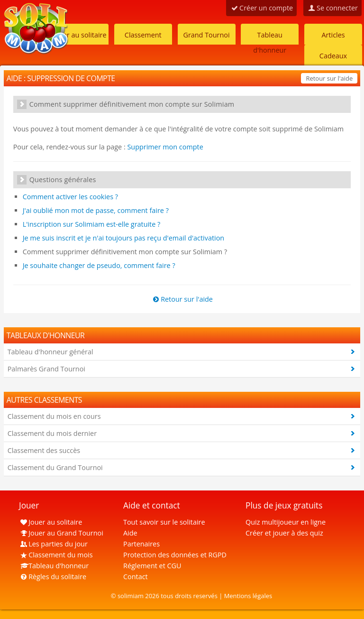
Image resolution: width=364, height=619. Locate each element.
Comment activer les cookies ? (70, 197)
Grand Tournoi (206, 35)
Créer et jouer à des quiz (284, 533)
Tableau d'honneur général (50, 352)
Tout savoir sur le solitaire (164, 522)
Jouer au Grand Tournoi (61, 533)
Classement (143, 35)
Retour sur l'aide (329, 78)
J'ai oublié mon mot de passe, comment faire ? (96, 210)
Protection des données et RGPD (175, 555)
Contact (136, 577)
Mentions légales (248, 596)
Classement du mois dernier (52, 433)
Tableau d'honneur (270, 37)
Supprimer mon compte (165, 147)
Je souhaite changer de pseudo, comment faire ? (99, 265)
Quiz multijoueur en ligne (286, 522)
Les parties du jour (53, 544)
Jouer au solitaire (79, 35)
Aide (130, 533)
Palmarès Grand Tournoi (46, 369)
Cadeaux (333, 56)
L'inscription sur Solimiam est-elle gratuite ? (92, 224)
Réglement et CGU (152, 566)
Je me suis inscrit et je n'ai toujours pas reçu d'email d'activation (124, 238)
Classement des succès (44, 450)
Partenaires (141, 544)
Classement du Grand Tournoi (55, 467)
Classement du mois (56, 555)
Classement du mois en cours (54, 416)
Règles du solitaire (53, 577)
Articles (333, 35)
